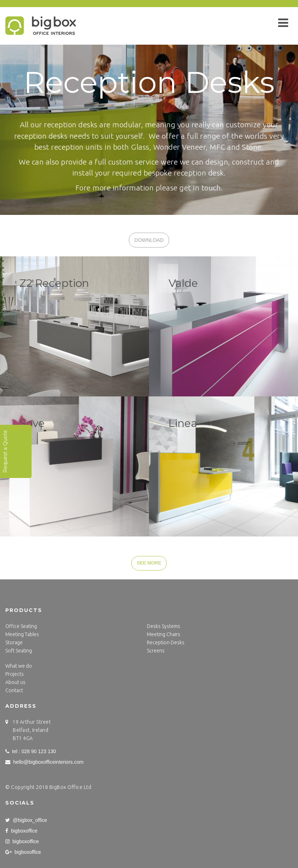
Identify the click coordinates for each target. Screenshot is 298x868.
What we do (19, 666)
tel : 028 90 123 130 (31, 751)
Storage (14, 642)
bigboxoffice (21, 831)
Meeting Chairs (164, 634)
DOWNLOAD (149, 240)
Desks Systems (164, 626)
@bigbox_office (26, 820)
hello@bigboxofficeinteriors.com (44, 762)
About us (15, 682)
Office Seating (21, 626)
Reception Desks (166, 642)
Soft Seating (19, 651)
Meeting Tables (22, 634)
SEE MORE (149, 563)
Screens (156, 651)
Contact (14, 690)
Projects (15, 674)
